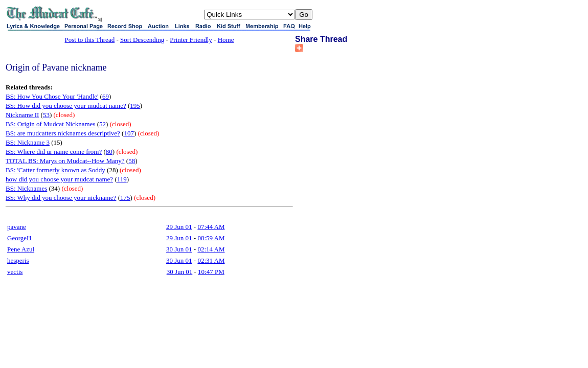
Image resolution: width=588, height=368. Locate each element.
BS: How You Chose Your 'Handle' (52, 96)
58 (132, 161)
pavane (17, 227)
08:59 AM (211, 238)
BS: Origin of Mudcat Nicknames (50, 124)
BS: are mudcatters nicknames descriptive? (63, 133)
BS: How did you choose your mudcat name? (66, 106)
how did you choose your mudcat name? (59, 179)
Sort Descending (142, 40)
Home (226, 40)
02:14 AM (211, 249)
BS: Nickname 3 (28, 142)
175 (125, 198)
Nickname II (22, 115)
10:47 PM (211, 272)
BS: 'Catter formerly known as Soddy (55, 170)
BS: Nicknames (26, 188)
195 (135, 106)
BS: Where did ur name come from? (54, 152)
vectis (15, 272)
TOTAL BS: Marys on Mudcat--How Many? (65, 161)
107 (129, 133)
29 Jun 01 (179, 227)
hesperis (18, 260)
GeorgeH (19, 238)
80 (109, 152)
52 (103, 124)
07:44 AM (211, 227)
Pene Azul (21, 249)
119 (122, 179)
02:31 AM (211, 260)
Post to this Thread (90, 40)
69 (106, 96)
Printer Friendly (191, 40)
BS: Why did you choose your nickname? (61, 198)
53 (46, 115)
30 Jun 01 (179, 249)
